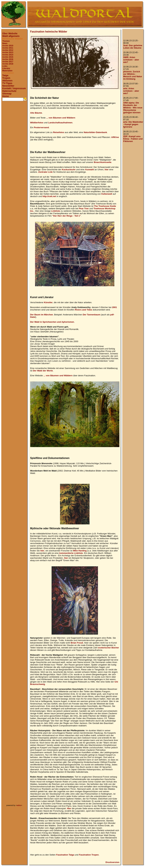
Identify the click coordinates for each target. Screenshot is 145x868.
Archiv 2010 (8, 46)
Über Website (10, 33)
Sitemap (7, 94)
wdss (19, 805)
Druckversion (112, 862)
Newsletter (8, 86)
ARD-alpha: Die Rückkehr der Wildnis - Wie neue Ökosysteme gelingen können (133, 108)
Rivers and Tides (84, 310)
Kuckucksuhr (69, 170)
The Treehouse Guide (105, 206)
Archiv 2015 (8, 57)
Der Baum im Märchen (42, 315)
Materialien (7, 71)
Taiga (5, 75)
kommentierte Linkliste (71, 553)
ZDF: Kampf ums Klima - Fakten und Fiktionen (133, 139)
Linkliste (56, 211)
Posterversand (41, 127)
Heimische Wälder (12, 39)
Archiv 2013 (8, 52)
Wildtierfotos (37, 123)
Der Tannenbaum (91, 315)
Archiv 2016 (8, 59)
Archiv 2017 (8, 62)
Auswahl (89, 170)
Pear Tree (84, 209)
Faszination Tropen (89, 855)
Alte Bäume (36, 113)
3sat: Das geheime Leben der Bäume (133, 47)
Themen (6, 41)
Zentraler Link (45, 172)
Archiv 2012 (8, 50)
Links (5, 66)
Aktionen (7, 81)
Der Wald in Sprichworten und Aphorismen (52, 322)
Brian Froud (77, 643)
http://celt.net (49, 196)
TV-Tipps (7, 83)
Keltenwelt (107, 194)
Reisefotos (59, 132)
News (5, 43)
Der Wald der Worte (43, 371)
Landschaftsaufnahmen (60, 123)
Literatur (6, 68)
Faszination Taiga (65, 855)
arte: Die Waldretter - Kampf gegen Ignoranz (133, 124)
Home (6, 96)
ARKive (115, 137)
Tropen (6, 78)
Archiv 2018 (8, 64)
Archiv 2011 (8, 48)
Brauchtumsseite (103, 162)
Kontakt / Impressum (14, 88)
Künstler (48, 302)
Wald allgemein (11, 36)
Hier (69, 808)
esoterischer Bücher (108, 648)
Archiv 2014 (8, 55)
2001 (115, 307)
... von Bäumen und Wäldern (61, 118)
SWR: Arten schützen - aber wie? (131, 60)
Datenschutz (9, 91)
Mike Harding (80, 551)
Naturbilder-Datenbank (95, 132)
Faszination (8, 73)
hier (107, 170)
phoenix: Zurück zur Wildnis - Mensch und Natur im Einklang (133, 75)
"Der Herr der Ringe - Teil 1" (66, 216)
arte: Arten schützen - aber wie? (131, 91)
